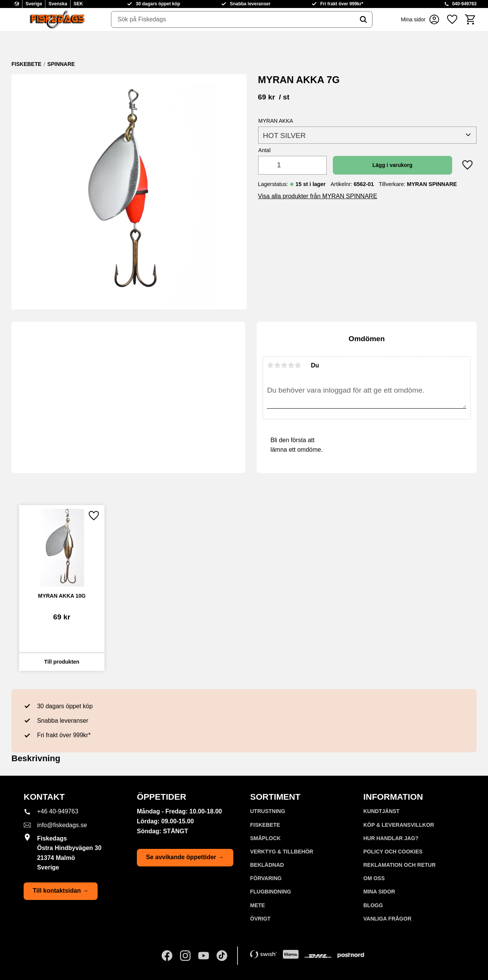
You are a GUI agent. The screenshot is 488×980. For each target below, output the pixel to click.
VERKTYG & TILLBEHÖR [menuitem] (282, 852)
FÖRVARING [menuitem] (266, 878)
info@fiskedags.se (62, 825)
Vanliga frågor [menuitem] (387, 919)
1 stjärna (270, 365)
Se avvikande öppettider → (185, 857)
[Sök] (363, 19)
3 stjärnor (284, 365)
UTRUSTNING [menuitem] (268, 811)
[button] (452, 19)
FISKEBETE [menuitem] (265, 825)
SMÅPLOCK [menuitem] (265, 838)
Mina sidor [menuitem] (379, 892)
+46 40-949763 (58, 811)
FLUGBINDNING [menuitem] (270, 892)
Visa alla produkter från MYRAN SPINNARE (318, 196)
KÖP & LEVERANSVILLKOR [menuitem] (399, 825)
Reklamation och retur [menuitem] (400, 865)
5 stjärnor (298, 365)
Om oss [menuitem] (374, 878)
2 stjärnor (277, 365)
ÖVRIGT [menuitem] (260, 919)
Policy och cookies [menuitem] (393, 852)
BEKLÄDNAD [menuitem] (267, 865)
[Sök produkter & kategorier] (233, 19)
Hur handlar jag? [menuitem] (391, 838)
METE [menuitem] (258, 905)
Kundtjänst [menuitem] (381, 811)
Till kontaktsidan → (61, 891)
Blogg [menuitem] (373, 905)
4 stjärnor (291, 365)
